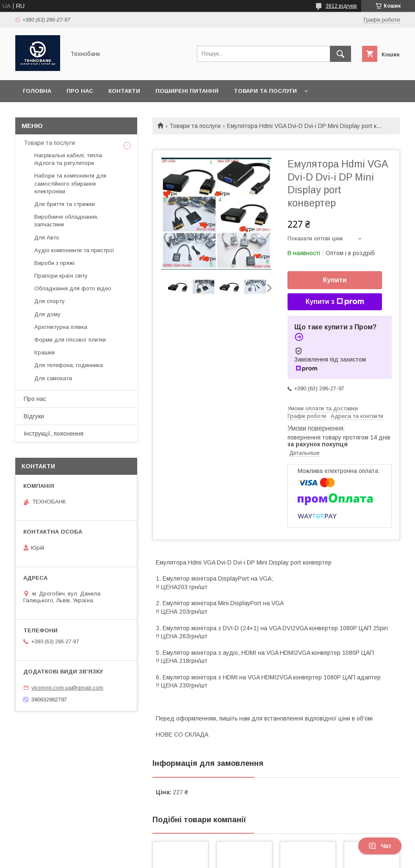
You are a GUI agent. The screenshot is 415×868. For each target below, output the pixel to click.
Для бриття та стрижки (65, 204)
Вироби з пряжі (54, 263)
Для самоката (53, 378)
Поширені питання (187, 91)
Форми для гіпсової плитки (70, 340)
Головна (37, 91)
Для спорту (50, 301)
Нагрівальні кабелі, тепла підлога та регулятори (68, 159)
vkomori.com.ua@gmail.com (67, 688)
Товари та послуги (265, 91)
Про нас (80, 91)
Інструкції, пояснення (54, 434)
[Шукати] (340, 54)
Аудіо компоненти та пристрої (74, 250)
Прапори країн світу (61, 276)
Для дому (47, 314)
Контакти (124, 91)
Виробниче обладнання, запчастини (66, 221)
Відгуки (34, 416)
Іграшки (44, 352)
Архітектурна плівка (61, 327)
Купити (335, 280)
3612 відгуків (341, 6)
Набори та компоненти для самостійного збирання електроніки (70, 183)
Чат (380, 846)
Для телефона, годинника (69, 365)
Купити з (335, 302)
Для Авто (47, 238)
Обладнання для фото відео (73, 288)
